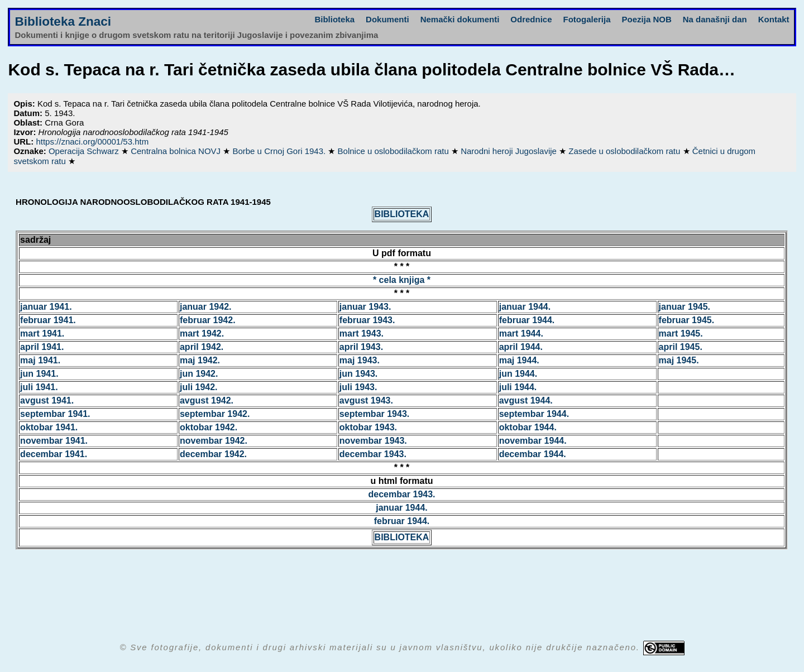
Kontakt (774, 19)
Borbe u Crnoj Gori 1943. (280, 151)
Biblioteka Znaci (63, 21)
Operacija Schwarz (85, 151)
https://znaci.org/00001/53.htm (92, 141)
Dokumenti (387, 19)
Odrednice (531, 19)
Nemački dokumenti (460, 19)
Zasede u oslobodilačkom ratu (625, 151)
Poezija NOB (647, 19)
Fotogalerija (587, 19)
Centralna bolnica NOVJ (177, 151)
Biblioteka (334, 19)
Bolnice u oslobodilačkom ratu (394, 151)
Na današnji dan (715, 19)
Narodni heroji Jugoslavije (510, 151)
